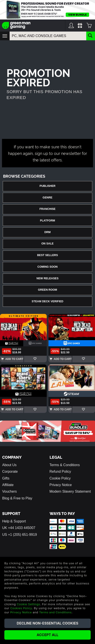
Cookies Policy (21, 608)
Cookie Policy (60, 478)
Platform (47, 221)
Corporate (10, 471)
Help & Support (14, 521)
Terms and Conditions (55, 612)
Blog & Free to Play (17, 498)
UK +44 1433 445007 (19, 528)
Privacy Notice (61, 485)
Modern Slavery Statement (70, 491)
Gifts (6, 478)
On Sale (48, 244)
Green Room (47, 290)
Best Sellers (47, 255)
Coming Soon (47, 267)
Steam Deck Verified (47, 301)
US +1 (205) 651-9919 (20, 535)
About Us (9, 465)
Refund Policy (60, 471)
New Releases (47, 278)
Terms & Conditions (65, 465)
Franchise (47, 209)
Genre (47, 198)
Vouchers (9, 491)
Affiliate (8, 485)
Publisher (47, 186)
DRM (47, 232)
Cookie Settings (28, 604)
